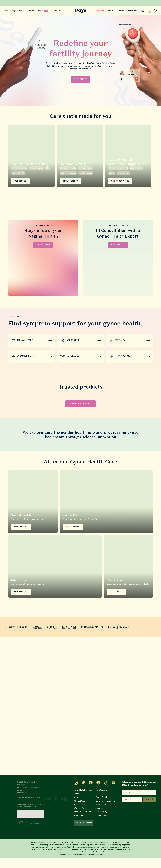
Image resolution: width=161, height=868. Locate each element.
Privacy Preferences (84, 823)
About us (112, 11)
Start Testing (70, 181)
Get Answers (73, 527)
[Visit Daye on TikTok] (106, 783)
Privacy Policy (80, 816)
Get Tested (20, 181)
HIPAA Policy (101, 812)
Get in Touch (101, 797)
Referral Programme (105, 801)
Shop (6, 11)
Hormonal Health (36, 11)
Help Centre (133, 11)
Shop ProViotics (120, 181)
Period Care (57, 11)
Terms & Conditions (83, 812)
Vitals (122, 11)
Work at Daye (80, 808)
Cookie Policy (102, 816)
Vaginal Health (18, 11)
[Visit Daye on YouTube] (113, 783)
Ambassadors (102, 805)
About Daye (79, 801)
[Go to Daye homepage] (80, 11)
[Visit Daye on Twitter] (83, 783)
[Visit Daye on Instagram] (76, 783)
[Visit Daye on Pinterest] (98, 783)
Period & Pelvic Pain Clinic (83, 792)
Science (100, 11)
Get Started (81, 79)
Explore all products (80, 403)
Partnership (79, 805)
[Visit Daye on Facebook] (91, 783)
